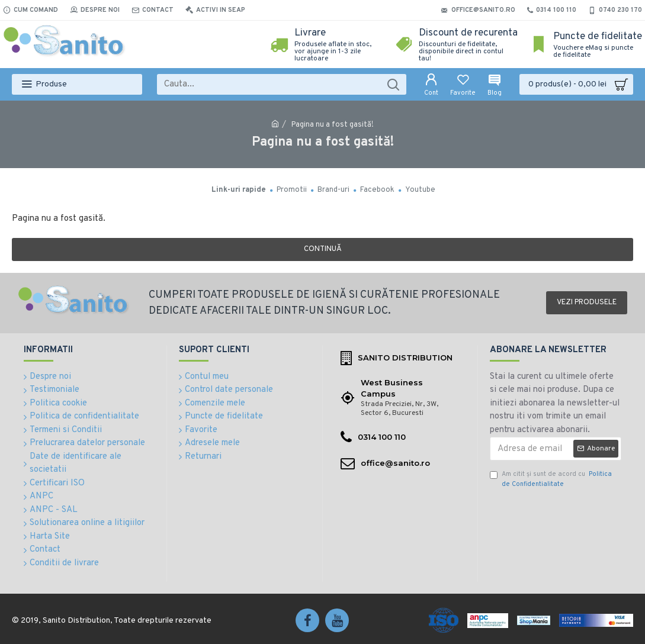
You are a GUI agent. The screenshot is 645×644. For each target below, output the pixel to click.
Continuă (323, 249)
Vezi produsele (587, 302)
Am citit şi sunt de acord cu (551, 479)
